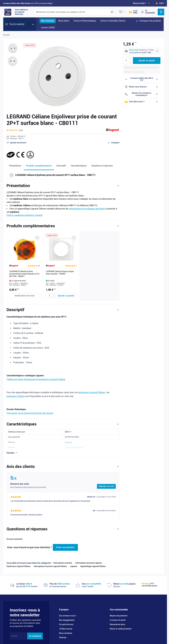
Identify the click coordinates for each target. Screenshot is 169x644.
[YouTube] (25, 642)
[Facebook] (11, 642)
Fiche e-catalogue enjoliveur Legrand (24, 215)
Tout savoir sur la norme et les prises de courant (30, 411)
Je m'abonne (35, 632)
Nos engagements (67, 616)
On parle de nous (66, 621)
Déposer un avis (106, 484)
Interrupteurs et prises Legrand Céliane (50, 563)
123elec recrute (66, 625)
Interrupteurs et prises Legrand (88, 559)
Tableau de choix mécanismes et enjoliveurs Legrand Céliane (36, 377)
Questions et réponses (102, 166)
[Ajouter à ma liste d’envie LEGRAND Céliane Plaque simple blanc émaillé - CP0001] (74, 238)
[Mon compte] (148, 12)
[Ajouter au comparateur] (114, 143)
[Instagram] (18, 642)
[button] (15, 130)
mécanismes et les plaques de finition (87, 209)
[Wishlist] (122, 12)
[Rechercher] (112, 12)
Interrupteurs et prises (63, 559)
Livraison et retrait (118, 616)
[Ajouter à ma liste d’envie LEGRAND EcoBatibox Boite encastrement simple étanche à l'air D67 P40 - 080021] (37, 238)
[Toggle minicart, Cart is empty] (161, 12)
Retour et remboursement (121, 625)
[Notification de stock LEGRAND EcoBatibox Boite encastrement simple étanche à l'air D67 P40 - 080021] (25, 296)
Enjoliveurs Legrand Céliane (18, 563)
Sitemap (63, 634)
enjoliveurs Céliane (16, 394)
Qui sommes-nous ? (68, 612)
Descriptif (61, 166)
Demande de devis (117, 621)
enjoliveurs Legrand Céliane (92, 390)
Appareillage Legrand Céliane (93, 563)
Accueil (6, 35)
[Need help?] (142, 3)
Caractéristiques (79, 166)
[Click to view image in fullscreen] (56, 76)
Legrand (74, 563)
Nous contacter (66, 629)
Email (14, 632)
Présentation (15, 166)
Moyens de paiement (119, 612)
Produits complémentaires (39, 166)
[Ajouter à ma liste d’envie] (16, 143)
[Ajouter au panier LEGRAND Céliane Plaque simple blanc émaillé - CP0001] (66, 296)
